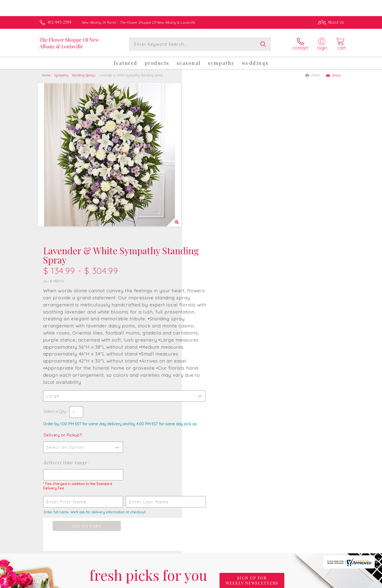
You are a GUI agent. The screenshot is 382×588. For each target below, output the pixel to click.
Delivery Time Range (214, 305)
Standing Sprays (84, 75)
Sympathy (61, 75)
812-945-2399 (60, 22)
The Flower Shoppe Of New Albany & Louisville (69, 43)
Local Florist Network (301, 583)
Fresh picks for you (148, 426)
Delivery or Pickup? (211, 277)
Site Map (331, 583)
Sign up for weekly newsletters (252, 423)
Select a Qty (203, 249)
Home (46, 75)
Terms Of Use (237, 583)
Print (313, 75)
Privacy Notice (266, 583)
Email (334, 75)
